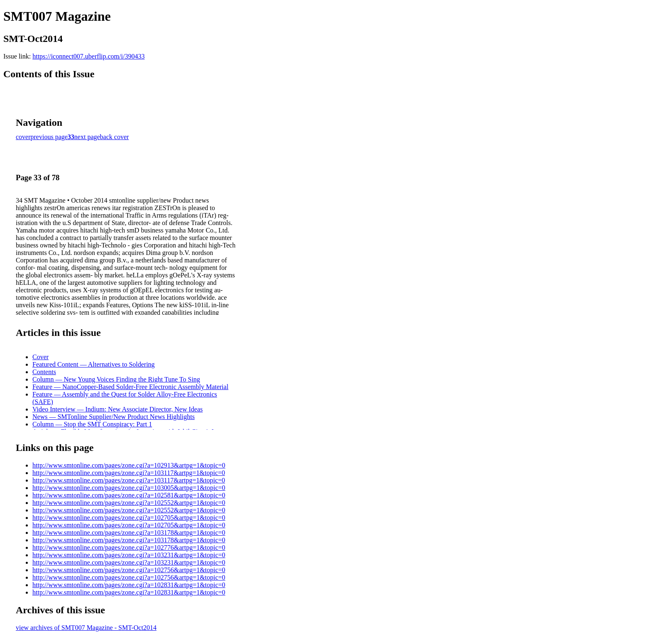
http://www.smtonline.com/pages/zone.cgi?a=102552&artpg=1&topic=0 (129, 503)
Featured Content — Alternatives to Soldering (94, 364)
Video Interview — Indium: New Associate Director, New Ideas (117, 409)
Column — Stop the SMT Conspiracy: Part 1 (92, 424)
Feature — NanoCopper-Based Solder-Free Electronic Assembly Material (130, 387)
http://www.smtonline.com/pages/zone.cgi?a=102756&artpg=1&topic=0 (129, 570)
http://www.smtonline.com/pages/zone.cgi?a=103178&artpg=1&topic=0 (129, 533)
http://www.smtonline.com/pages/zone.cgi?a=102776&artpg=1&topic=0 (129, 547)
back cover (115, 137)
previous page (49, 137)
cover (23, 137)
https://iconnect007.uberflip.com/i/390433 (88, 56)
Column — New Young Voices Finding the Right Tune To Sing (116, 379)
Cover (40, 357)
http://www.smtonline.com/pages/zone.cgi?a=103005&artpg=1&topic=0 (129, 488)
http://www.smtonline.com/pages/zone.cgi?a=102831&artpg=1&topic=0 (129, 585)
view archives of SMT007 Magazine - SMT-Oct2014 (86, 628)
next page (87, 137)
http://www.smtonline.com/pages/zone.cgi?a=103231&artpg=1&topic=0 (129, 555)
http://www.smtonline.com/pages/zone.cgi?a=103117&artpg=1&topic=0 (129, 473)
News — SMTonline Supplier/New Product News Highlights (114, 417)
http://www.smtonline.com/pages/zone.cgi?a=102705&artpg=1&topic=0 (129, 518)
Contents (44, 372)
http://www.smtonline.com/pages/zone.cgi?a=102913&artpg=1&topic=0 (129, 465)
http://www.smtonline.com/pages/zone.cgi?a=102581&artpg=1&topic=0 (129, 495)
